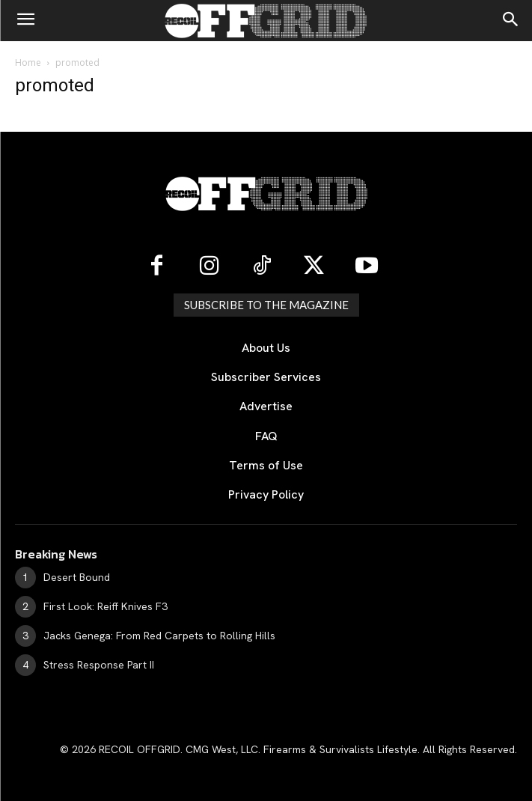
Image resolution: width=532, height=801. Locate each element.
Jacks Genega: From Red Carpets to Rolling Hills (159, 636)
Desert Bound (77, 577)
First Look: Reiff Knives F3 (106, 606)
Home (28, 63)
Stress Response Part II (99, 665)
